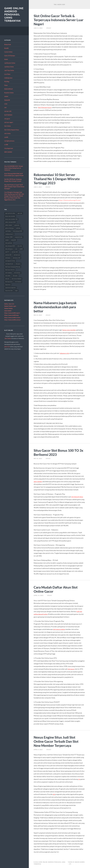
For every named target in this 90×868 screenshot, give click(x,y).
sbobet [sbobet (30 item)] (7, 240)
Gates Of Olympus (10, 56)
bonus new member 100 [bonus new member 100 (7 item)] (11, 219)
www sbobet (8, 311)
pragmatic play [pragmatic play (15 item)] (19, 237)
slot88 (6, 137)
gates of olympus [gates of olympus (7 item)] (10, 228)
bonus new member (69, 330)
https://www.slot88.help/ (12, 315)
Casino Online (8, 52)
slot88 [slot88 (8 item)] (21, 249)
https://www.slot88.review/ (12, 317)
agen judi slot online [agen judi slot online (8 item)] (10, 213)
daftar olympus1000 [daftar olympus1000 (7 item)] (10, 222)
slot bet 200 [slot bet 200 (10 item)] (8, 255)
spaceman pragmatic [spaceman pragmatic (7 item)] (11, 288)
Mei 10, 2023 (38, 459)
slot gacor (7, 119)
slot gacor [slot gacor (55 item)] (18, 264)
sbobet (6, 96)
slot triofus (7, 133)
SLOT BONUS (8, 115)
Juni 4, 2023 (38, 187)
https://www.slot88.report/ (12, 313)
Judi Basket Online (10, 63)
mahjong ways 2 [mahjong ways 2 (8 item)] (9, 234)
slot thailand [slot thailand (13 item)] (18, 282)
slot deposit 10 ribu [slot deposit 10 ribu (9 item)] (10, 261)
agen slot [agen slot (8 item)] (20, 213)
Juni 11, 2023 (38, 28)
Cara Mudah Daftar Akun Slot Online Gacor (56, 589)
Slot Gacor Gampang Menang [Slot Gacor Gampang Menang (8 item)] (13, 267)
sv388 (6, 145)
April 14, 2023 (38, 595)
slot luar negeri (9, 122)
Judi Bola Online (9, 67)
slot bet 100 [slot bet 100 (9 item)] (15, 252)
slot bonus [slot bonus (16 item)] (8, 258)
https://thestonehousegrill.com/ (70, 200)
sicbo (6, 104)
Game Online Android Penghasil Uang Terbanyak (14, 15)
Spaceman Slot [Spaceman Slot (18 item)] (9, 291)
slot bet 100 (8, 111)
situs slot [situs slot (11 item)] (20, 246)
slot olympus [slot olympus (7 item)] (17, 273)
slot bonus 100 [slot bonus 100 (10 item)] (16, 258)
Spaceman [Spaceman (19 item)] (8, 285)
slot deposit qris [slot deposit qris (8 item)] (9, 264)
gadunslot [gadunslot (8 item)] (17, 225)
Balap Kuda (8, 44)
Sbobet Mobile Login (10, 306)
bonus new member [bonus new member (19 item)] (10, 216)
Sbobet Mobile (8, 308)
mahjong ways (8, 78)
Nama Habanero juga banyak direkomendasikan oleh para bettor (55, 307)
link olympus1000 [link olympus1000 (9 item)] (18, 231)
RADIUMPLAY (9, 89)
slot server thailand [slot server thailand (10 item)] (16, 279)
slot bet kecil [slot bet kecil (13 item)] (17, 255)
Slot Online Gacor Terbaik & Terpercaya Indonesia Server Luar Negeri (59, 20)
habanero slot (64, 353)
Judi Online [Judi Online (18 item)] (8, 231)
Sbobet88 (7, 100)
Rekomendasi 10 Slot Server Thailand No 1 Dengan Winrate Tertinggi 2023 (57, 179)
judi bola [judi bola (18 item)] (18, 228)
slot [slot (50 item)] (16, 249)
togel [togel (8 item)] (16, 291)
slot (5, 107)
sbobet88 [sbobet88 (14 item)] (13, 240)
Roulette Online (9, 93)
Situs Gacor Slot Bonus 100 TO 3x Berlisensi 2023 (59, 452)
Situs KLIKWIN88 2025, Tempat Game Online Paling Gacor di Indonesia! (14, 168)
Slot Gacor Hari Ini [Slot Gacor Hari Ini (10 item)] (10, 270)
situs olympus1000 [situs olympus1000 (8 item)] (10, 246)
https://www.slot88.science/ (13, 320)
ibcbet (6, 59)
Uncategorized (9, 148)
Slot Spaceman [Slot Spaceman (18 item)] (9, 282)
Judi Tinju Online (9, 70)
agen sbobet (38, 482)
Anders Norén (80, 862)
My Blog (7, 81)
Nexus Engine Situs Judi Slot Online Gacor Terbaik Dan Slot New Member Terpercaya (57, 741)
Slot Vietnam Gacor (45, 107)
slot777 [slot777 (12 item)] (7, 252)
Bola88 (6, 48)
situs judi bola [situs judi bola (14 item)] (9, 243)
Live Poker (7, 74)
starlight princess (9, 141)
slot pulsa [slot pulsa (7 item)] (15, 276)
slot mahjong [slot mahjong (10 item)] (8, 273)
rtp (79, 779)
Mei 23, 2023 (38, 315)
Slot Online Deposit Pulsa (12, 130)
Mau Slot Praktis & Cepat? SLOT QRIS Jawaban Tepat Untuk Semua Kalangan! (14, 187)
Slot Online (8, 126)
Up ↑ (71, 864)
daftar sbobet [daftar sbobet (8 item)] (9, 225)
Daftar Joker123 (9, 304)
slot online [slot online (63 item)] (8, 276)
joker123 (7, 347)
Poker (6, 85)
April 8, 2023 (38, 750)
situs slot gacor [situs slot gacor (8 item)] (9, 249)
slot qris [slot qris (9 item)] (7, 279)
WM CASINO (8, 152)
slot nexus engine (59, 629)
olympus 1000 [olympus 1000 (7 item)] (9, 237)
